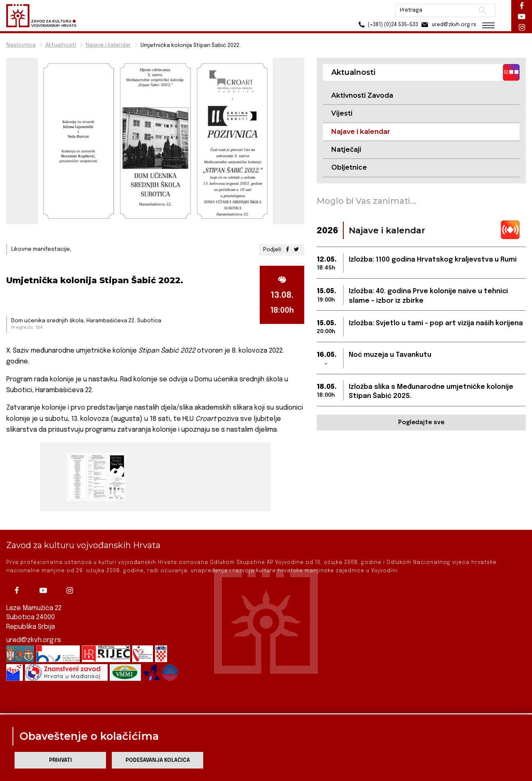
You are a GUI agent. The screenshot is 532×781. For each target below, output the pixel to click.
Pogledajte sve (421, 423)
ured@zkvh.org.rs (34, 624)
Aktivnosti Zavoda (362, 95)
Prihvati (60, 760)
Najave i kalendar (108, 45)
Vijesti (342, 113)
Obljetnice (349, 167)
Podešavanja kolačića (158, 760)
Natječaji (346, 150)
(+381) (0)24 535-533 (387, 25)
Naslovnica (21, 45)
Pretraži (482, 10)
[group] (95, 477)
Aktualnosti (61, 45)
